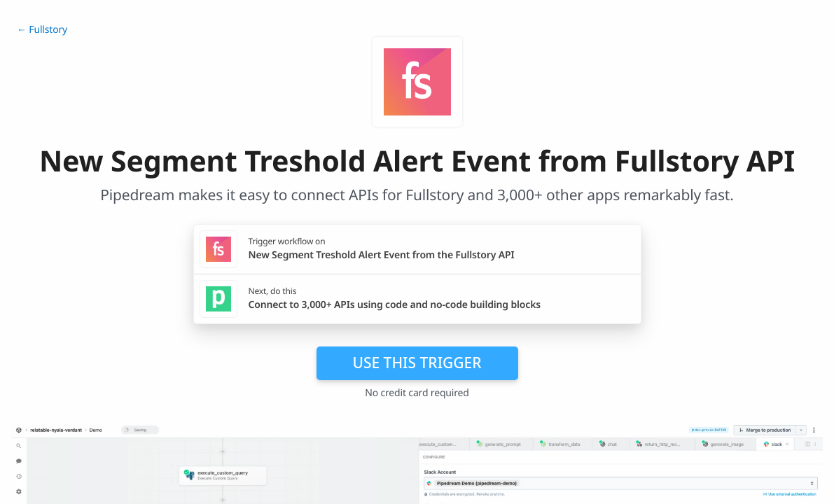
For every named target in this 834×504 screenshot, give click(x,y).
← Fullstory (42, 30)
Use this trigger (417, 363)
